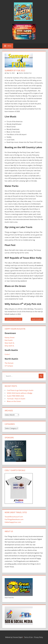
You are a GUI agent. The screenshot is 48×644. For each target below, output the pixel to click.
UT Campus (9, 366)
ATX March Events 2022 (14, 319)
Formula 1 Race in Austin (16, 399)
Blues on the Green (14, 401)
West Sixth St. (10, 343)
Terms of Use (28, 637)
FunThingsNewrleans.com (14, 519)
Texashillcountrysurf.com (14, 517)
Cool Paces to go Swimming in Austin (20, 390)
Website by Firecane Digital (14, 637)
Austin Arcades (37, 319)
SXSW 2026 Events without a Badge (20, 393)
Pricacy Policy (38, 637)
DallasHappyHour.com (13, 522)
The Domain (9, 363)
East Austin (9, 340)
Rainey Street (10, 337)
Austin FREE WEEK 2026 (15, 396)
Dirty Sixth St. (9, 346)
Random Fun (28, 73)
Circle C (7, 354)
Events (21, 73)
